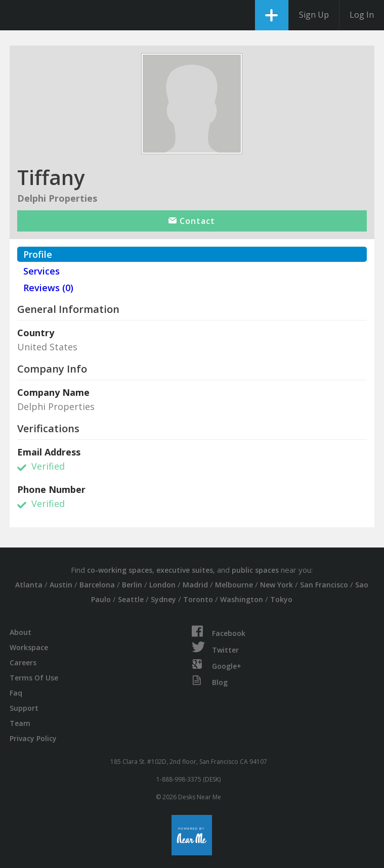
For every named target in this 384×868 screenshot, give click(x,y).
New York (276, 585)
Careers (23, 663)
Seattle (131, 599)
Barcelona (97, 585)
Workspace (29, 647)
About (20, 632)
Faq (16, 693)
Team (20, 723)
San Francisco (324, 585)
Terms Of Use (34, 678)
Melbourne (234, 585)
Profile (38, 254)
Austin (61, 585)
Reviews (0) (48, 288)
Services (41, 271)
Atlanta (29, 585)
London (162, 585)
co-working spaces (120, 570)
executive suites (185, 570)
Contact (192, 221)
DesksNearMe (16, 15)
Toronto (198, 599)
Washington (242, 599)
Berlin (132, 585)
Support (24, 708)
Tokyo (281, 599)
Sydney (163, 599)
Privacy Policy (33, 738)
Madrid (195, 585)
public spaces (255, 570)
